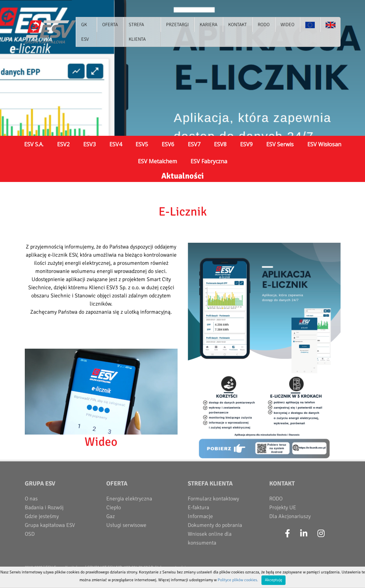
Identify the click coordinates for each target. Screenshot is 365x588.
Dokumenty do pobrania (215, 525)
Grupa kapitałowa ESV (50, 525)
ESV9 (246, 144)
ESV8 (220, 144)
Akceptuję (273, 580)
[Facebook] (287, 534)
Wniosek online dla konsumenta (210, 538)
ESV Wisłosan (324, 144)
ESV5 (142, 144)
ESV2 (63, 144)
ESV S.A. (34, 144)
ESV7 (194, 144)
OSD (30, 534)
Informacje (200, 516)
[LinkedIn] (304, 534)
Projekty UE (283, 508)
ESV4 (116, 144)
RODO (276, 499)
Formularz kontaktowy (213, 499)
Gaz (111, 516)
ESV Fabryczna (209, 161)
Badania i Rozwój (44, 508)
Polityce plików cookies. (238, 580)
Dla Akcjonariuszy (290, 516)
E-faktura (198, 508)
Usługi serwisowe (126, 525)
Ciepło (114, 508)
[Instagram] (321, 534)
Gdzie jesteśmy (42, 516)
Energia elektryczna (129, 499)
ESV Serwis (280, 144)
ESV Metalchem (157, 161)
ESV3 (89, 144)
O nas (31, 499)
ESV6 (168, 144)
